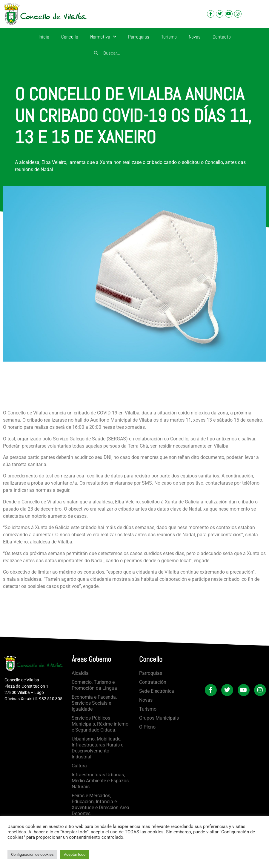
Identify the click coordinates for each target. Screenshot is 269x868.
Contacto (222, 37)
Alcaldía (80, 673)
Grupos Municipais (159, 718)
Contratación (153, 682)
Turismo (169, 37)
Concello (70, 37)
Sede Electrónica (157, 691)
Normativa (103, 37)
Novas (195, 37)
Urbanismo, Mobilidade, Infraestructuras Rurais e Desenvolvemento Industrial (97, 748)
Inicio (44, 37)
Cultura (79, 766)
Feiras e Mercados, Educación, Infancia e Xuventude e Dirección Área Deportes (100, 805)
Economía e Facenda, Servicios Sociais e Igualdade (94, 703)
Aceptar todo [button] (75, 854)
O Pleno (147, 727)
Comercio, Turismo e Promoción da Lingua (94, 685)
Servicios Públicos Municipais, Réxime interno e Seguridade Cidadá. (100, 724)
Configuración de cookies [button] (32, 854)
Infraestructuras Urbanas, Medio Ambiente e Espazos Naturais (100, 781)
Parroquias (139, 37)
